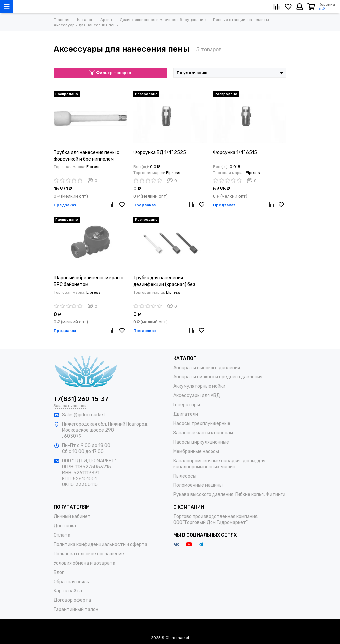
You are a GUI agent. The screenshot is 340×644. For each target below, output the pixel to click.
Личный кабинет (72, 517)
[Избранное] (288, 7)
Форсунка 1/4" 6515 (235, 152)
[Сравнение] (276, 7)
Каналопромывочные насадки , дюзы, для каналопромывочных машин (219, 464)
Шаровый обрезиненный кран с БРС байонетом (88, 281)
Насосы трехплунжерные (202, 424)
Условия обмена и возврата (85, 563)
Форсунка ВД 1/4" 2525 (160, 152)
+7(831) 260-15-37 (81, 399)
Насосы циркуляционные (201, 442)
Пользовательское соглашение (89, 554)
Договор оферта (72, 600)
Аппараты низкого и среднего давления (218, 377)
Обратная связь (71, 582)
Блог (59, 572)
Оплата (62, 535)
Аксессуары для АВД (197, 396)
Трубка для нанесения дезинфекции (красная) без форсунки (164, 282)
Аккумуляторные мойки (199, 386)
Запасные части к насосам (203, 433)
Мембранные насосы (196, 451)
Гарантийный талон (76, 610)
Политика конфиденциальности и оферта (101, 544)
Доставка (65, 526)
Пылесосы (185, 476)
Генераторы (187, 405)
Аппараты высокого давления (207, 368)
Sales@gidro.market (84, 415)
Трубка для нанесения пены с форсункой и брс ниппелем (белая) (86, 156)
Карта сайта (68, 591)
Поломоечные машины (198, 485)
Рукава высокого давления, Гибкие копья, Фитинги (229, 495)
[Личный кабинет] (300, 7)
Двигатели (186, 414)
